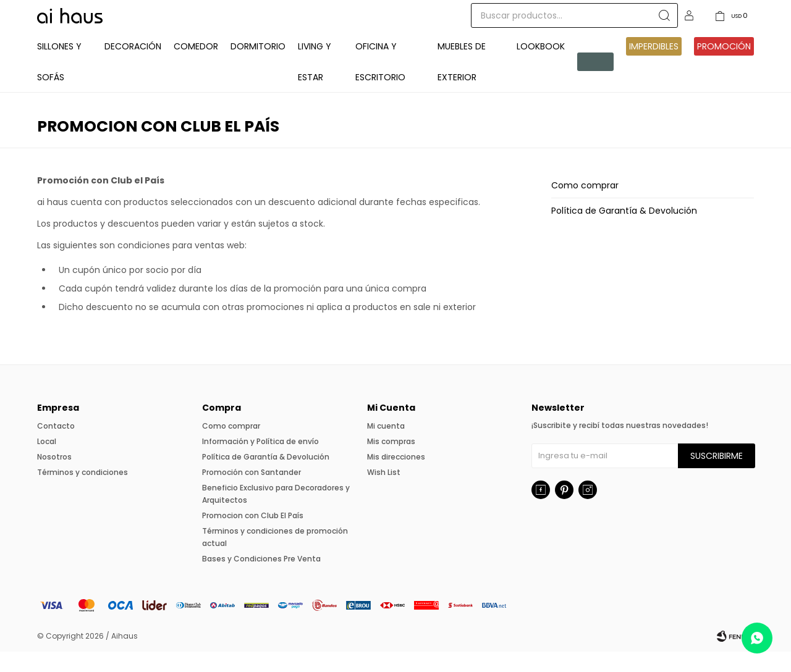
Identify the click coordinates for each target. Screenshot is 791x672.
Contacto (56, 446)
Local (47, 462)
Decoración (133, 67)
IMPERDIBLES (654, 67)
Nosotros (54, 477)
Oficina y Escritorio (380, 82)
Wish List (384, 493)
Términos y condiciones (82, 493)
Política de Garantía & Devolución (624, 231)
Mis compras (391, 462)
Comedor (196, 67)
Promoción (724, 67)
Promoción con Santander (252, 493)
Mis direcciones (396, 477)
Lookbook (541, 67)
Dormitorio (258, 67)
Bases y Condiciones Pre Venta (261, 579)
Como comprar (585, 206)
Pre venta (594, 82)
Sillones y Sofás (59, 82)
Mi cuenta (386, 446)
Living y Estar (315, 82)
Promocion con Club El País (253, 536)
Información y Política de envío (260, 462)
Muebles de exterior (462, 82)
